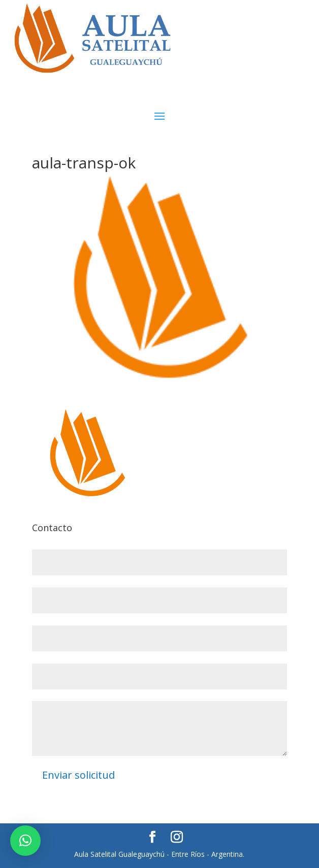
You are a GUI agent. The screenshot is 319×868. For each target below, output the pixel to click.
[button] (25, 841)
